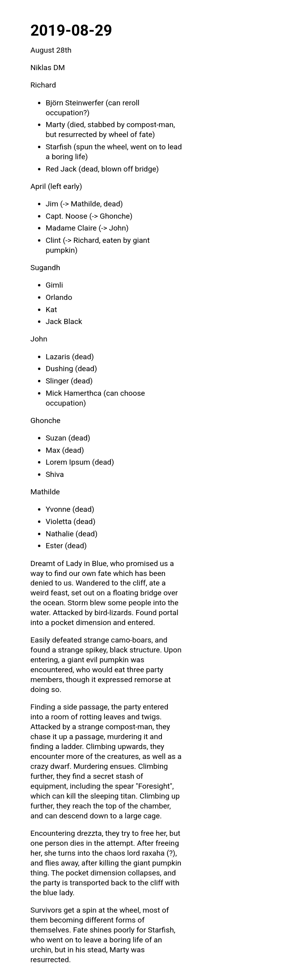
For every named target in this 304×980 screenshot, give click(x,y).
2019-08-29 (71, 30)
